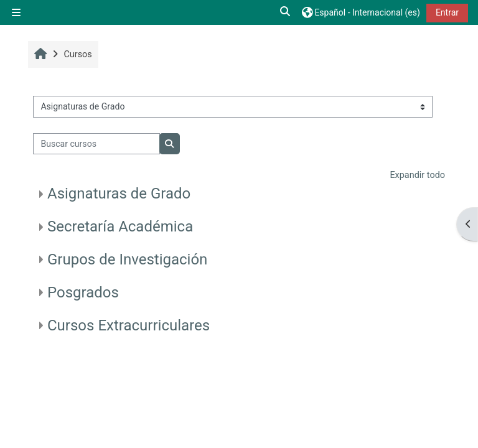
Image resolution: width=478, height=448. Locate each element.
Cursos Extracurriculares (129, 325)
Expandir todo (417, 175)
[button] (286, 12)
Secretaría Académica (120, 226)
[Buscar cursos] (96, 144)
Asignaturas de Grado (119, 194)
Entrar (447, 12)
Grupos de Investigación (127, 259)
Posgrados (83, 292)
